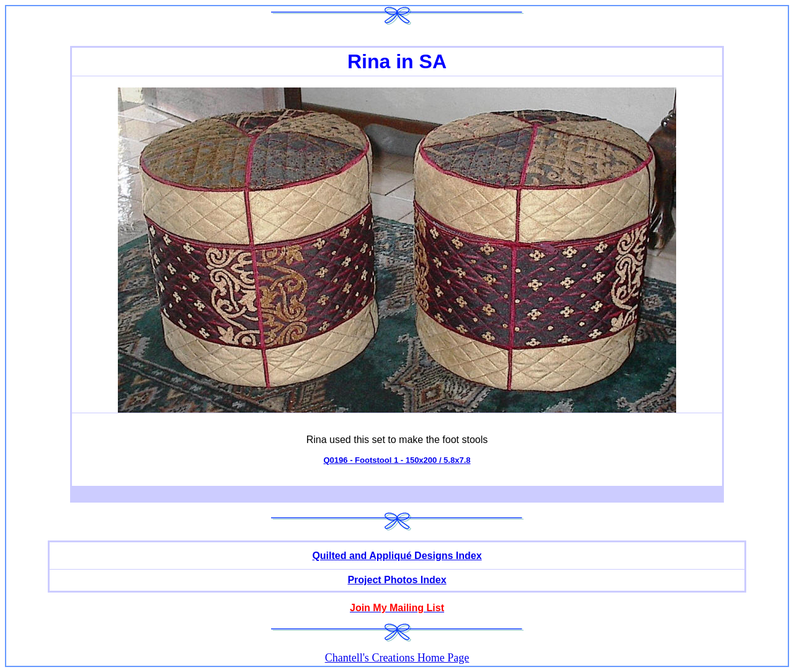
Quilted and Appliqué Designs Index (397, 556)
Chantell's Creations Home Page (397, 658)
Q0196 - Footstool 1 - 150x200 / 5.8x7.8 (397, 460)
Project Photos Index (397, 580)
